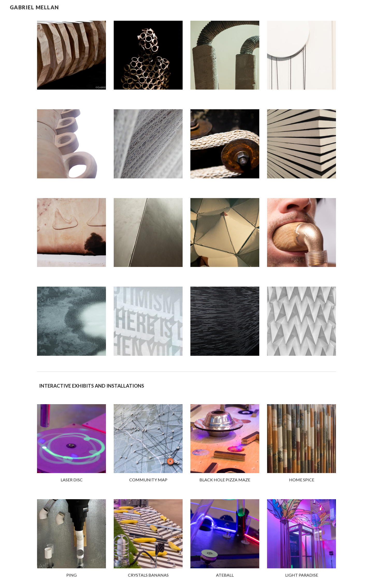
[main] (187, 386)
